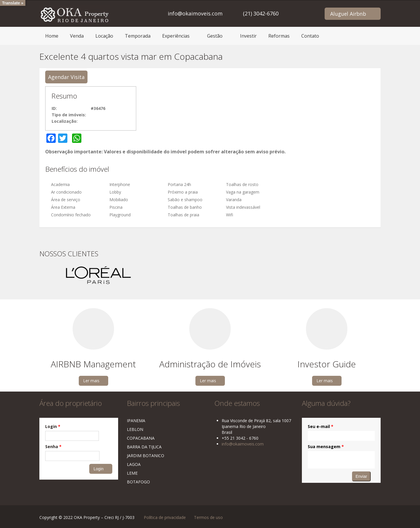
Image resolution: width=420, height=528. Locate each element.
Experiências (176, 36)
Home (52, 36)
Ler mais (91, 381)
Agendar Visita (66, 77)
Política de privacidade (165, 517)
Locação (104, 36)
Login (53, 426)
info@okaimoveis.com (195, 13)
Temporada (138, 36)
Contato (310, 36)
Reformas (279, 36)
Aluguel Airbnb (348, 14)
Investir (248, 36)
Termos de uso (208, 517)
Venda (77, 36)
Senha (53, 447)
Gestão (215, 36)
